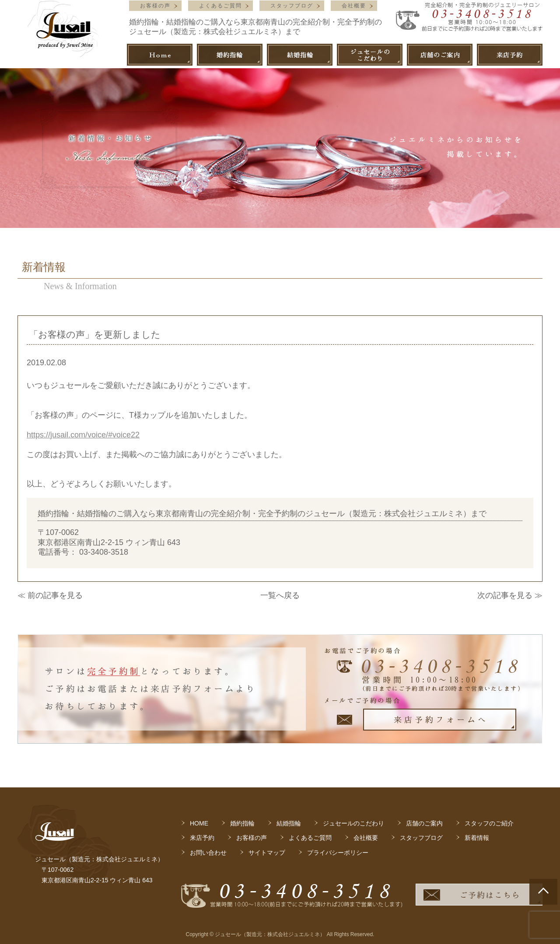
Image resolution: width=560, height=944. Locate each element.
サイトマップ (267, 853)
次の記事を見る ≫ (510, 595)
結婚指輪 (289, 823)
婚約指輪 (242, 823)
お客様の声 (155, 6)
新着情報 (477, 838)
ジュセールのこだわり (353, 823)
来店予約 (202, 838)
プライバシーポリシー (338, 853)
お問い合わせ (208, 853)
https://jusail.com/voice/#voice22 (83, 435)
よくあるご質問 (220, 6)
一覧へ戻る (280, 595)
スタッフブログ (292, 6)
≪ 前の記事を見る (50, 595)
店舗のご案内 (424, 823)
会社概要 (354, 6)
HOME (199, 823)
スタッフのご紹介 (489, 823)
